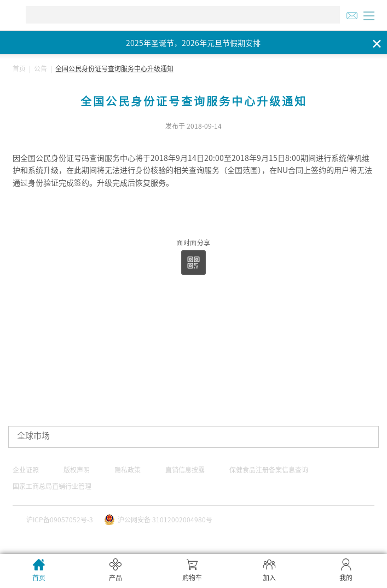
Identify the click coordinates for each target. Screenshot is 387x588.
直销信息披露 (185, 470)
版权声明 (77, 470)
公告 (41, 68)
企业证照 (26, 470)
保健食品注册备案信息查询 (269, 470)
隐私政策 (128, 470)
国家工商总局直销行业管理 (52, 486)
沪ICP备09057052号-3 (60, 520)
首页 (19, 68)
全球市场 (33, 436)
